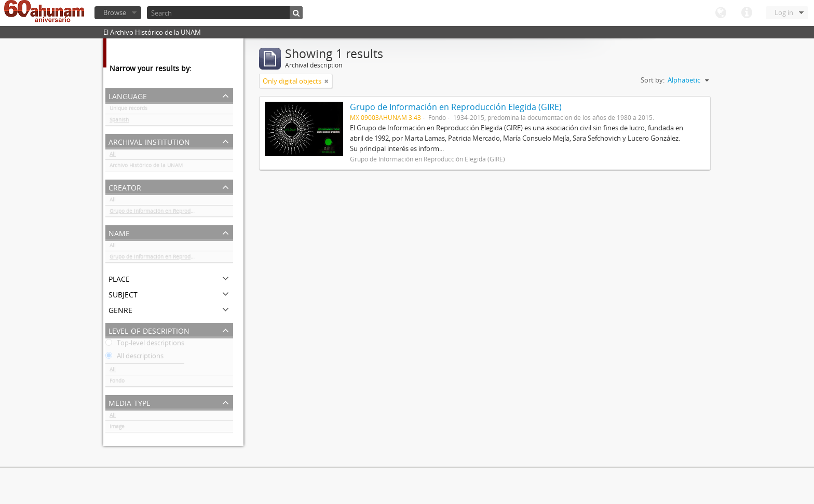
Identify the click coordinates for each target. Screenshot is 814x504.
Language (721, 13)
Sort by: (653, 80)
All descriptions (134, 358)
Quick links (747, 13)
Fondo (117, 383)
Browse (115, 12)
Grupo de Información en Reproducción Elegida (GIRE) (171, 213)
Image (117, 428)
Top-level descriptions (145, 345)
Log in (784, 12)
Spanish (119, 121)
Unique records (128, 110)
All (113, 156)
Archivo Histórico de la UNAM (146, 167)
